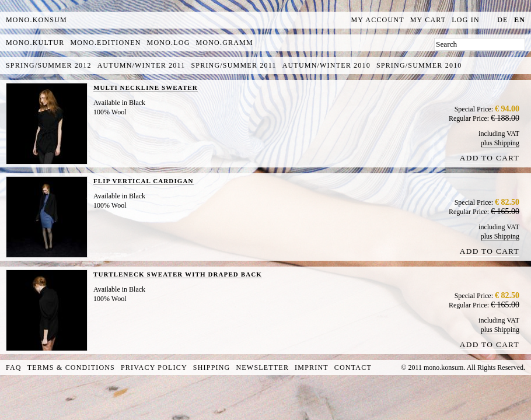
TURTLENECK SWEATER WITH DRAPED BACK (178, 274)
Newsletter (262, 367)
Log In (466, 20)
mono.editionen (105, 43)
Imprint (312, 367)
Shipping (212, 367)
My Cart (428, 20)
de (502, 20)
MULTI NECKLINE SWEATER (146, 87)
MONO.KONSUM (36, 20)
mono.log (169, 43)
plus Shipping (500, 143)
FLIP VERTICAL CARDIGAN (144, 181)
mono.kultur (35, 43)
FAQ (14, 367)
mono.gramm (225, 43)
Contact (353, 367)
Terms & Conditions (71, 367)
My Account (378, 20)
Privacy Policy (154, 367)
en (520, 20)
